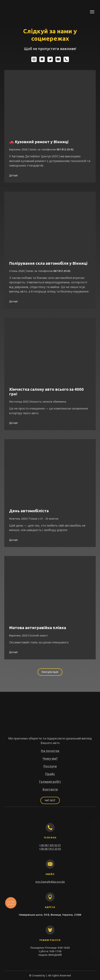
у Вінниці (59, 142)
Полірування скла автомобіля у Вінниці (48, 263)
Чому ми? (50, 759)
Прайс (50, 774)
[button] (34, 59)
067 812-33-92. (65, 149)
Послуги (50, 766)
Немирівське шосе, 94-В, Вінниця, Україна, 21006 (50, 915)
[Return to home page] (20, 12)
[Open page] (50, 103)
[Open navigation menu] (92, 12)
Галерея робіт (50, 782)
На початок (50, 751)
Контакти (50, 789)
